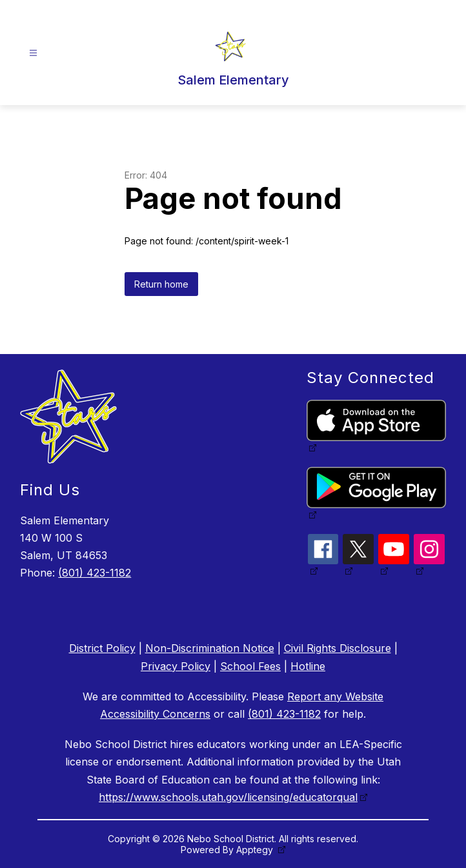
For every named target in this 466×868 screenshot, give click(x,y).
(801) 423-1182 (95, 573)
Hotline (308, 666)
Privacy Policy (176, 666)
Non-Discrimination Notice (210, 648)
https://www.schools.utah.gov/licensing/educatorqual (228, 797)
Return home (161, 284)
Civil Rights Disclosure (338, 648)
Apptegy (256, 850)
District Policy (102, 648)
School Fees (250, 666)
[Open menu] (33, 53)
